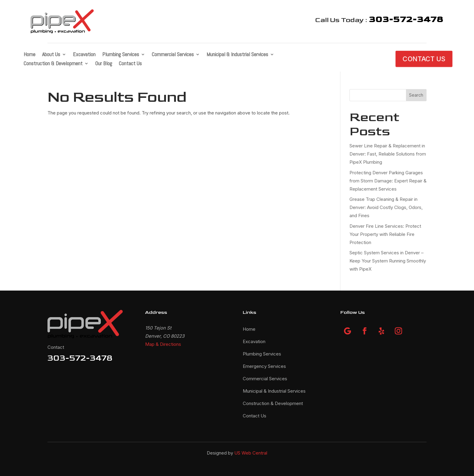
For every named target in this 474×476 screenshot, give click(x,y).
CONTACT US (424, 59)
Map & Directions (163, 344)
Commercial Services (173, 55)
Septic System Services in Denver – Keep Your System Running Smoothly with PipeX (388, 261)
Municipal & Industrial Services (237, 55)
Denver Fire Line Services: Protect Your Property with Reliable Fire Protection (385, 234)
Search (416, 95)
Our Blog (104, 64)
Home (29, 55)
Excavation (84, 55)
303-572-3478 (80, 358)
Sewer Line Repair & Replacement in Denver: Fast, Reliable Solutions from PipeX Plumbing (388, 154)
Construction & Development (53, 64)
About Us (51, 55)
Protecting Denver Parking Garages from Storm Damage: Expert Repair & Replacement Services (388, 181)
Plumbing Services (121, 55)
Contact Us (130, 64)
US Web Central (251, 453)
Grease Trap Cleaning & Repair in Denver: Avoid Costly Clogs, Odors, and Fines (386, 207)
